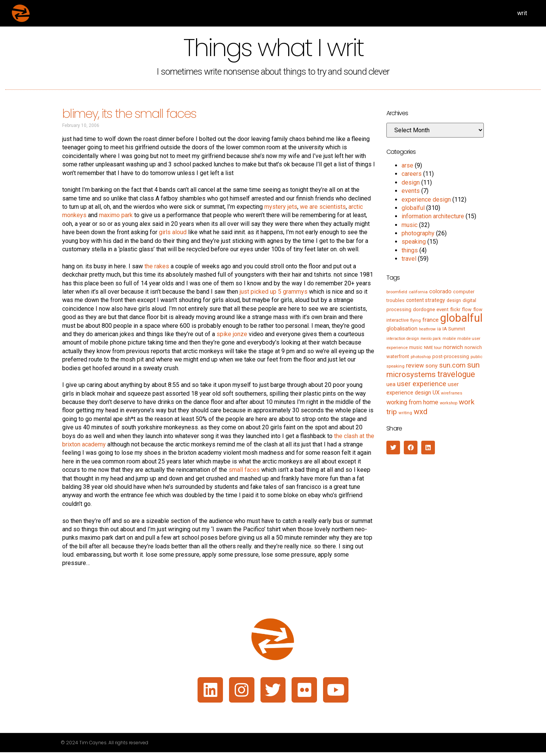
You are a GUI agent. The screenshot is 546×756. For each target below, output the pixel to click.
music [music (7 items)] (416, 347)
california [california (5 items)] (418, 292)
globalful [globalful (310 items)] (461, 318)
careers (412, 174)
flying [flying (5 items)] (416, 320)
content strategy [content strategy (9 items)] (426, 300)
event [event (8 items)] (442, 309)
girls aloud (173, 232)
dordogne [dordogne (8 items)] (424, 309)
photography (418, 233)
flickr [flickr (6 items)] (455, 310)
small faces (244, 470)
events (411, 191)
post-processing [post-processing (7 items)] (451, 356)
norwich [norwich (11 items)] (453, 347)
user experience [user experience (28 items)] (422, 384)
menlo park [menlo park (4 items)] (431, 339)
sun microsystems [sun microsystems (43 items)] (433, 370)
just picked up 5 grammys (274, 292)
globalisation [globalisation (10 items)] (402, 329)
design (411, 182)
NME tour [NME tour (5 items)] (433, 347)
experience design (426, 200)
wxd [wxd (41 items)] (420, 412)
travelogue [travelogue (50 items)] (456, 374)
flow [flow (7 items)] (467, 309)
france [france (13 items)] (431, 320)
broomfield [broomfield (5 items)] (397, 292)
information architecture (433, 216)
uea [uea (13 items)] (391, 384)
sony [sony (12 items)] (431, 366)
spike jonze (232, 334)
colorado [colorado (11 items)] (440, 291)
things (410, 250)
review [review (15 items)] (415, 365)
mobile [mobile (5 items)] (449, 338)
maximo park (116, 215)
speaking (414, 242)
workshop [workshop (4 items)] (449, 403)
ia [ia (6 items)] (439, 329)
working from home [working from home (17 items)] (412, 402)
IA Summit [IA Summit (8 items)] (454, 329)
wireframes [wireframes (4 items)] (452, 393)
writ (522, 13)
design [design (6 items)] (454, 301)
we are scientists (323, 207)
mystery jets (281, 207)
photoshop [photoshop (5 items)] (421, 357)
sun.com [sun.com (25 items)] (452, 365)
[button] (393, 448)
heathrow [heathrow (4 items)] (427, 329)
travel (409, 259)
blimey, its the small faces (129, 113)
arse (407, 165)
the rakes (157, 266)
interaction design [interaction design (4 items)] (403, 339)
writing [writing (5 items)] (405, 413)
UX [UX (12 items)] (436, 393)
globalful (413, 208)
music (409, 225)
